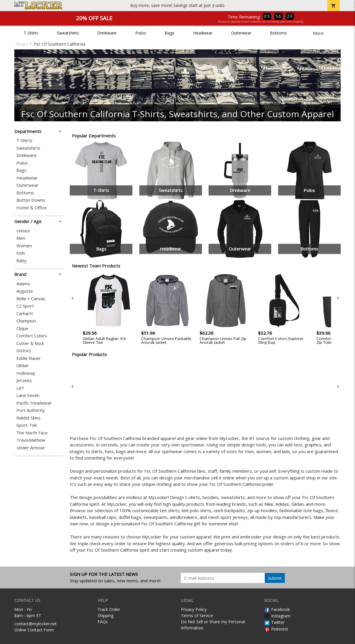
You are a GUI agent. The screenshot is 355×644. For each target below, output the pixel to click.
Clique (22, 328)
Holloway (26, 373)
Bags (170, 33)
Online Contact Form (34, 630)
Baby (21, 261)
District (24, 351)
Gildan (22, 366)
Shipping (105, 615)
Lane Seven (28, 395)
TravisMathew (31, 440)
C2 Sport (25, 306)
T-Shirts (31, 33)
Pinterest (276, 629)
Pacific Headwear (34, 403)
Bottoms (278, 33)
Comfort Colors (32, 336)
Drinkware (107, 33)
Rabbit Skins (28, 418)
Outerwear (241, 33)
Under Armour (31, 448)
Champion (26, 321)
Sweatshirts (68, 33)
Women (24, 246)
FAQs (103, 622)
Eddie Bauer (29, 358)
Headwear (203, 33)
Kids (21, 253)
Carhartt (25, 314)
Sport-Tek (27, 425)
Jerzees (24, 380)
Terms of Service (197, 615)
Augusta (25, 291)
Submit (275, 578)
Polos (141, 33)
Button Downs (31, 200)
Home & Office (32, 208)
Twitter (274, 622)
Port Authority (31, 410)
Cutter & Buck (30, 343)
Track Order (109, 609)
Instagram (277, 616)
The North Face (32, 433)
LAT (20, 388)
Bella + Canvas (31, 299)
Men (21, 238)
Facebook (277, 609)
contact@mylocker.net (35, 624)
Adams (23, 284)
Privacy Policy (194, 609)
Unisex (23, 231)
